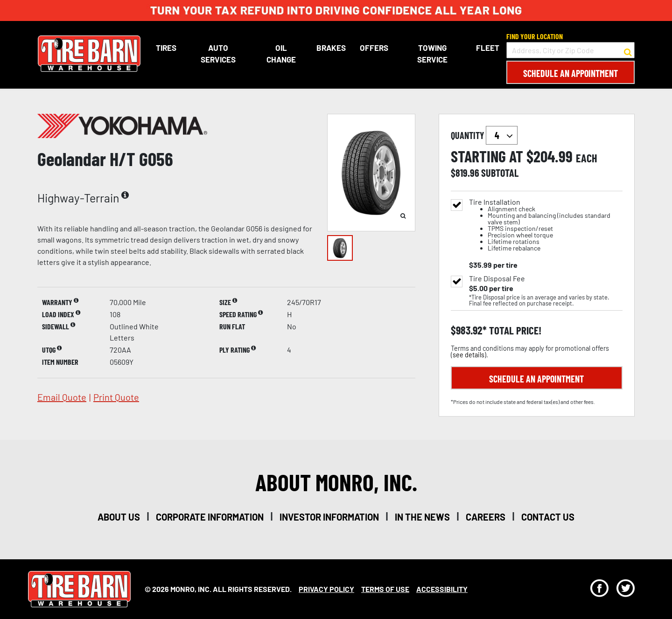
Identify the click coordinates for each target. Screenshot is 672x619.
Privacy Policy (326, 589)
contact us (548, 517)
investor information (329, 517)
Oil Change (281, 54)
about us (119, 517)
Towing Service (432, 54)
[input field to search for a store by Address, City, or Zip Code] (570, 50)
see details (469, 355)
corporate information (210, 517)
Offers (374, 48)
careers (486, 517)
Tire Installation (546, 225)
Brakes (331, 48)
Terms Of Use (385, 589)
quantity (484, 135)
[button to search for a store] (628, 50)
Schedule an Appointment (570, 73)
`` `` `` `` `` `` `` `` (502, 135)
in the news (422, 517)
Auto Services (218, 54)
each (587, 158)
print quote (116, 397)
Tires (166, 48)
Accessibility (442, 589)
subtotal (500, 173)
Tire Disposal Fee (497, 278)
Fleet (488, 48)
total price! (514, 330)
